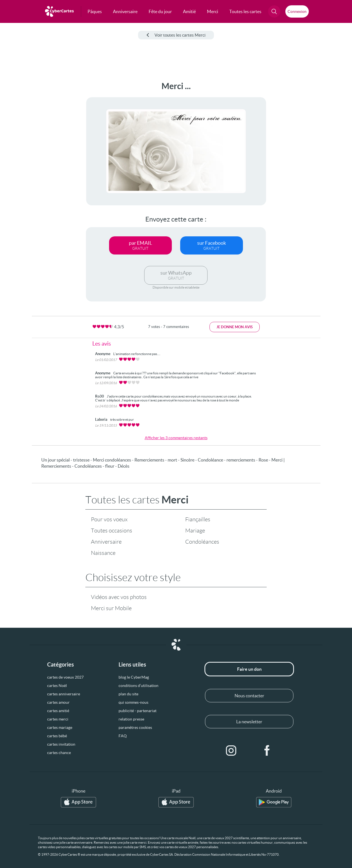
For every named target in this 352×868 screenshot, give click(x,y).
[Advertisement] (26, 165)
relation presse (131, 719)
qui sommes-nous (133, 702)
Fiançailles (198, 519)
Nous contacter (249, 696)
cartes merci (58, 719)
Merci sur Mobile (111, 608)
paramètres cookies (135, 727)
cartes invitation (61, 744)
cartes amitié (58, 711)
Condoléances (202, 542)
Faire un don (249, 669)
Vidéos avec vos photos (119, 597)
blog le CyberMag (134, 677)
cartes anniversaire (64, 694)
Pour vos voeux (109, 519)
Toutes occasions (112, 531)
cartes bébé (57, 736)
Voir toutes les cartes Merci (176, 35)
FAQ (123, 736)
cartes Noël (57, 686)
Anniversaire (106, 542)
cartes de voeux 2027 (65, 677)
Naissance (103, 553)
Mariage (195, 531)
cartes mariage (60, 727)
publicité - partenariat (138, 711)
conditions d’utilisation (138, 686)
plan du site (128, 694)
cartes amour (58, 702)
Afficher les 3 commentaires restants (176, 438)
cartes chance (59, 753)
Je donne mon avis (235, 327)
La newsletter (249, 722)
